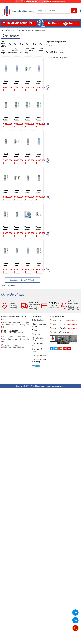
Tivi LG (42, 45)
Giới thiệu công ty (38, 320)
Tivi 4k (16, 45)
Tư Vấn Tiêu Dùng (41, 23)
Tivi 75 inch (21, 45)
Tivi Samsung (34, 45)
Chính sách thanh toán (38, 344)
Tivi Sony (27, 45)
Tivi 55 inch (10, 45)
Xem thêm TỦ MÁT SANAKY (22, 280)
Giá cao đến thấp (28, 51)
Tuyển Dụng (43, 23)
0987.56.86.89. (72, 324)
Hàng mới (39, 51)
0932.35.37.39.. (72, 320)
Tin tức (34, 330)
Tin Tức (38, 23)
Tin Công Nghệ (40, 23)
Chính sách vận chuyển (37, 350)
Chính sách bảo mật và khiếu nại (39, 361)
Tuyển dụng (36, 334)
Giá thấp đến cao (13, 51)
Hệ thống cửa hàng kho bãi (39, 325)
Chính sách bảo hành (39, 355)
